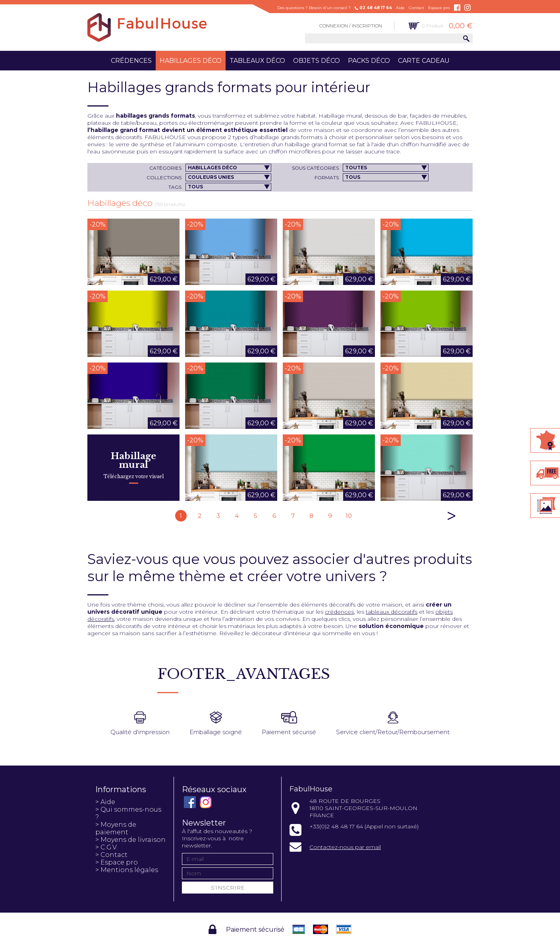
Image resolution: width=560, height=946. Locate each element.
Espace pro (439, 8)
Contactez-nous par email (345, 847)
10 (349, 516)
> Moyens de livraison (130, 840)
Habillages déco (191, 61)
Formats (327, 177)
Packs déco (369, 61)
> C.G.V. (106, 847)
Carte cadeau (424, 61)
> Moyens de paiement (116, 828)
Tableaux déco (257, 61)
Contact (416, 8)
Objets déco (317, 61)
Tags (175, 187)
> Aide (105, 802)
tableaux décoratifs (392, 612)
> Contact (111, 855)
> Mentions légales (127, 870)
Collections (164, 177)
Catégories (165, 168)
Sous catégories (315, 168)
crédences (339, 612)
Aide (400, 8)
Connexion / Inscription (351, 26)
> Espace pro (117, 862)
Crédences (131, 61)
